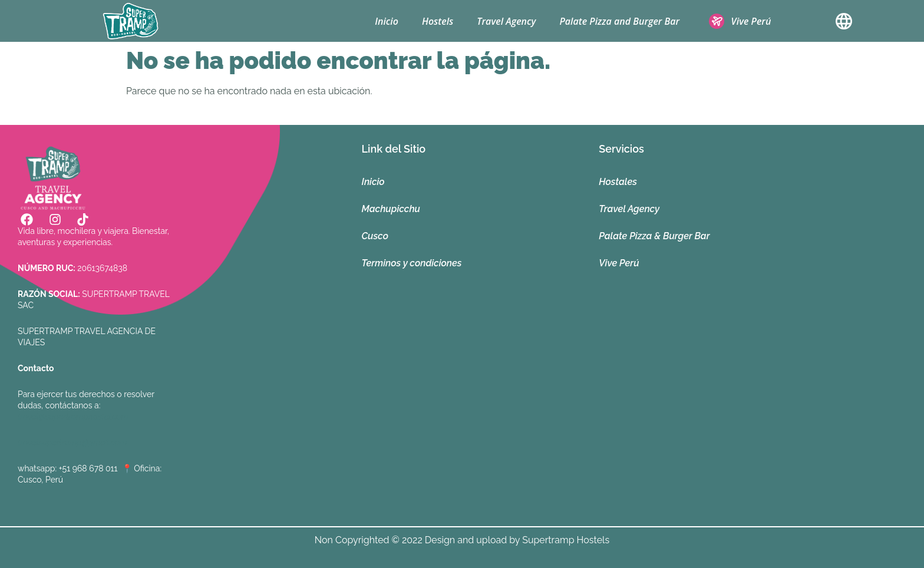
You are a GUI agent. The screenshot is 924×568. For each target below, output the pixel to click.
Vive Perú (619, 263)
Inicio (387, 21)
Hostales (618, 182)
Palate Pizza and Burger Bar (619, 21)
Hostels (438, 21)
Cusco (375, 236)
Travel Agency (506, 21)
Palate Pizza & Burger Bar (654, 236)
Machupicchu (391, 209)
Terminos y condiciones (412, 263)
